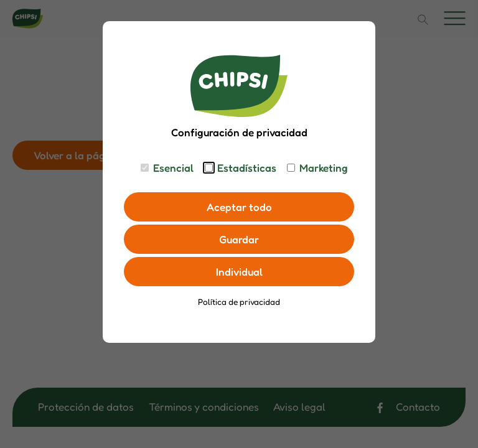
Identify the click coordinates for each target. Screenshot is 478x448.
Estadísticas (247, 168)
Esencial (173, 168)
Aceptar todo (239, 207)
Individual (239, 272)
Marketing (324, 168)
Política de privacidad (239, 302)
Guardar (239, 239)
